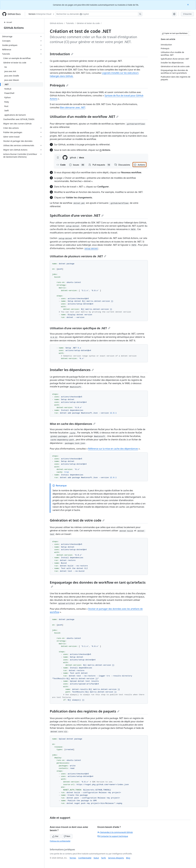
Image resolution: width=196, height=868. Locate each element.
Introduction (62, 54)
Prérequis (59, 85)
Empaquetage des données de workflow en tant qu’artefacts (98, 584)
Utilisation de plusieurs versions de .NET (78, 256)
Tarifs (104, 858)
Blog (128, 858)
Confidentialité (85, 858)
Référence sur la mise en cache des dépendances (113, 449)
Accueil (8, 22)
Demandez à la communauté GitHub (115, 832)
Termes (73, 858)
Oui (55, 836)
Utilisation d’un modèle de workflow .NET (84, 117)
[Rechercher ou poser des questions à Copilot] (99, 14)
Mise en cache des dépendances (73, 424)
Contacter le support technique (113, 836)
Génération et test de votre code (77, 520)
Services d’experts (116, 858)
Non (67, 836)
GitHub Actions (14, 28)
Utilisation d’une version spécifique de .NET (80, 328)
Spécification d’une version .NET (77, 215)
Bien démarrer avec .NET (73, 107)
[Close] (188, 4)
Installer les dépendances (72, 370)
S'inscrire (187, 14)
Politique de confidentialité (60, 841)
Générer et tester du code (88, 23)
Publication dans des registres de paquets (85, 711)
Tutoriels (70, 23)
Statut (96, 858)
